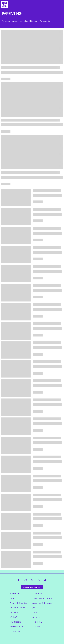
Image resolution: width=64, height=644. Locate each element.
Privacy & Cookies (18, 603)
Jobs (35, 608)
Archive (36, 617)
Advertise (14, 594)
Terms (13, 598)
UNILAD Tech (16, 631)
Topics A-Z (37, 622)
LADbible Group (17, 608)
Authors (36, 627)
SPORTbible (15, 622)
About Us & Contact (42, 603)
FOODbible (38, 594)
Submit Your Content (32, 587)
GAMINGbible (16, 627)
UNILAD (13, 617)
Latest (35, 612)
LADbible (14, 612)
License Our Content (42, 598)
